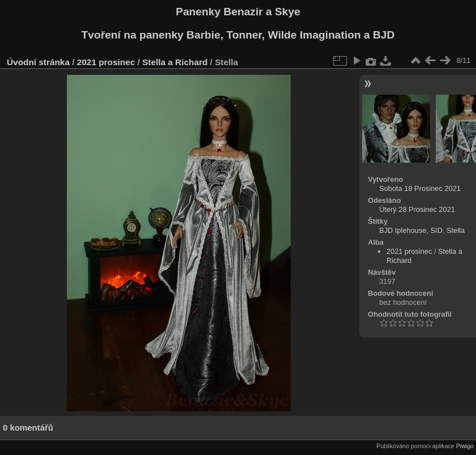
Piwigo (465, 446)
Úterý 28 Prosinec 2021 (417, 209)
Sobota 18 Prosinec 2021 (420, 188)
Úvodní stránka (38, 62)
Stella (456, 230)
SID (437, 230)
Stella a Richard (175, 62)
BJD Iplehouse (403, 230)
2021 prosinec (106, 62)
